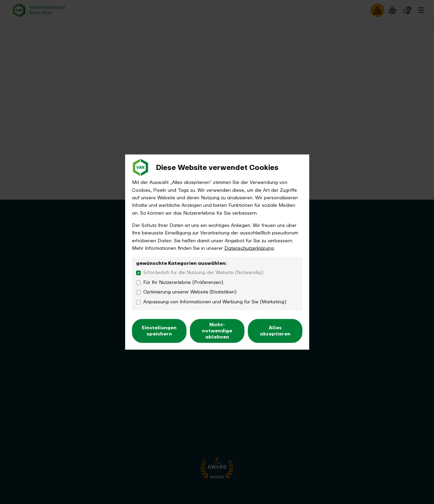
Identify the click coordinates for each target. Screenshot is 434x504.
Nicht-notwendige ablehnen (217, 330)
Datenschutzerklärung (249, 248)
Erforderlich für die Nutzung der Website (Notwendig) (203, 273)
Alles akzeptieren (275, 330)
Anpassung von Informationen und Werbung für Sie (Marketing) (215, 302)
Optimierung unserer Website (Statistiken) (190, 292)
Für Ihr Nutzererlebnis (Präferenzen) (183, 282)
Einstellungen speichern (159, 330)
